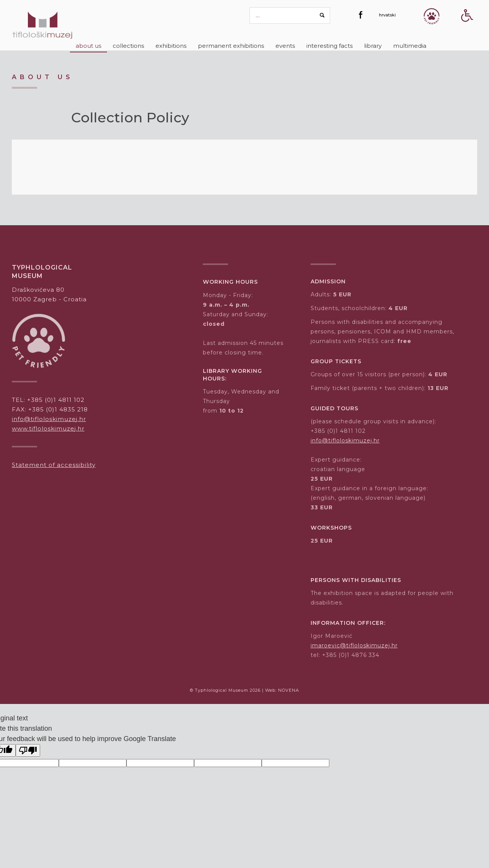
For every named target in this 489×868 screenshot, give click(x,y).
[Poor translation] (28, 750)
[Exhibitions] (171, 46)
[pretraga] (290, 15)
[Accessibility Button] (467, 29)
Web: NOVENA (282, 690)
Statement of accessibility (54, 465)
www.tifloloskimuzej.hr (48, 428)
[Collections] (128, 46)
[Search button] (322, 15)
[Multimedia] (410, 46)
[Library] (373, 46)
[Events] (285, 46)
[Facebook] (361, 15)
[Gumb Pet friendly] (432, 16)
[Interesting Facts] (330, 46)
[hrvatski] (387, 15)
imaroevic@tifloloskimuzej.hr (354, 645)
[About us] (88, 46)
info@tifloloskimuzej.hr (49, 419)
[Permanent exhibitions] (231, 46)
